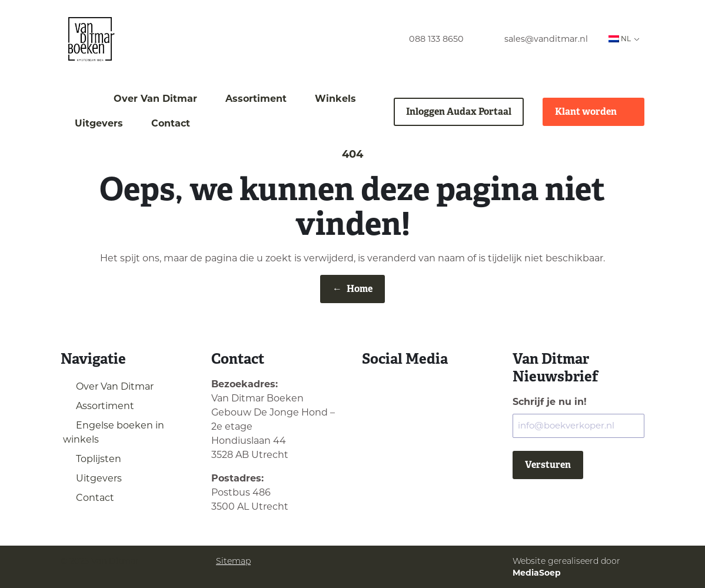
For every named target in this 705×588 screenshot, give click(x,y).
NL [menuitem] (620, 39)
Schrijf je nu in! (550, 402)
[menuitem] (425, 39)
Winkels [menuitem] (335, 99)
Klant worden (593, 112)
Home (352, 289)
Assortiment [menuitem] (256, 99)
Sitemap (233, 561)
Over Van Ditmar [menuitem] (155, 99)
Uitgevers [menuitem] (99, 123)
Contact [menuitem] (171, 123)
